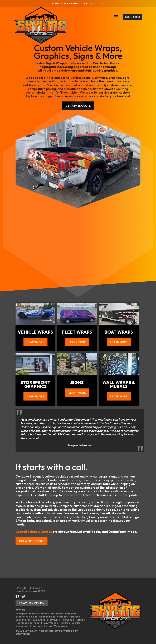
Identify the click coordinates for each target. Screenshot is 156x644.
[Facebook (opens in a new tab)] (17, 596)
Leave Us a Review (32, 603)
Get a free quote (31, 541)
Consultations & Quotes (34, 532)
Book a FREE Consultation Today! (78, 3)
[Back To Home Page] (41, 25)
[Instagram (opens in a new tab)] (23, 596)
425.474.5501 (131, 17)
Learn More (35, 342)
